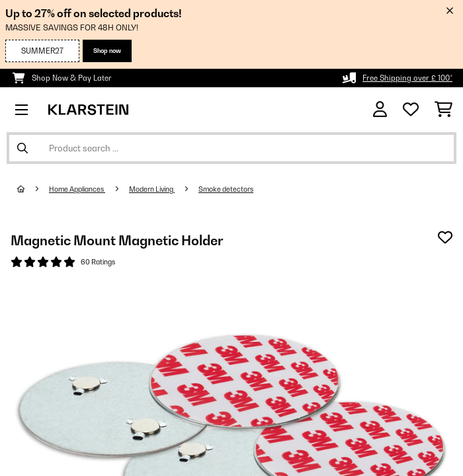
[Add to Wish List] (445, 237)
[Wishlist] (411, 110)
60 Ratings (98, 262)
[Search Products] (232, 148)
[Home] (33, 189)
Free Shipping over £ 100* (407, 78)
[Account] (380, 109)
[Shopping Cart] (443, 110)
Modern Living (152, 189)
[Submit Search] (22, 148)
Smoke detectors (226, 189)
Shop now (107, 51)
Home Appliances (77, 189)
